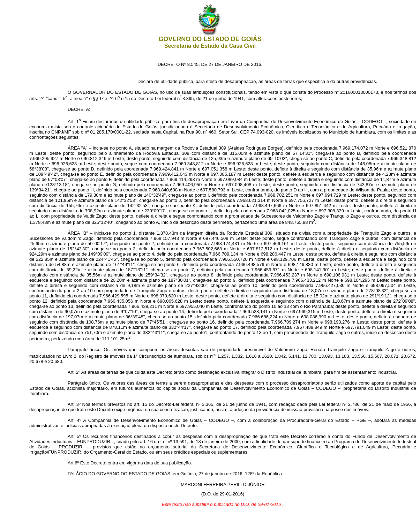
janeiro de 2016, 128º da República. (247, 474)
